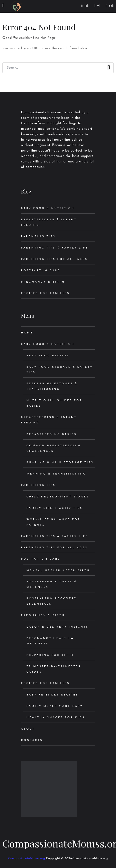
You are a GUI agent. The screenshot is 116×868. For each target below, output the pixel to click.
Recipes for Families (45, 293)
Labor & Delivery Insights (57, 627)
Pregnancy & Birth (43, 282)
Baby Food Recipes (48, 356)
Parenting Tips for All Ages (54, 259)
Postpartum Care (41, 271)
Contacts (32, 740)
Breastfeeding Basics (51, 434)
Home (27, 333)
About (28, 729)
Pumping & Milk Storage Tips (60, 462)
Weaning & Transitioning (56, 474)
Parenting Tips (38, 236)
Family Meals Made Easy (55, 706)
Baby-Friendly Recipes (52, 695)
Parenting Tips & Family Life (55, 248)
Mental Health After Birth (58, 571)
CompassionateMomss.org (27, 859)
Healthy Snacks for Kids (55, 718)
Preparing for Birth (50, 655)
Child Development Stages (58, 497)
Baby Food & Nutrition (48, 208)
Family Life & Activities (54, 508)
